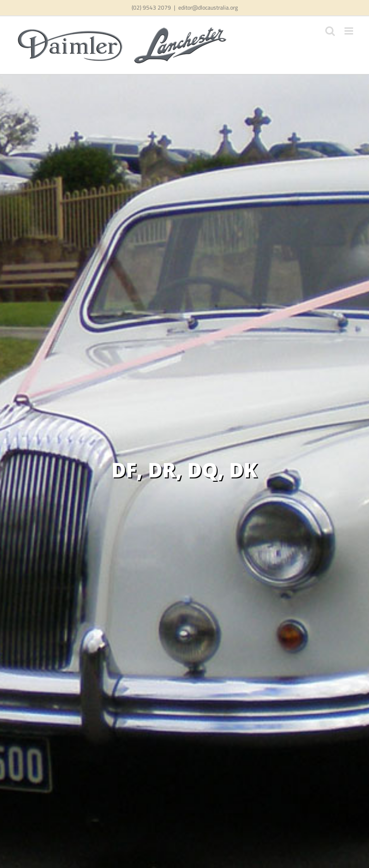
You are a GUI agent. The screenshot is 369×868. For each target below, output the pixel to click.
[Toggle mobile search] (330, 31)
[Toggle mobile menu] (350, 31)
